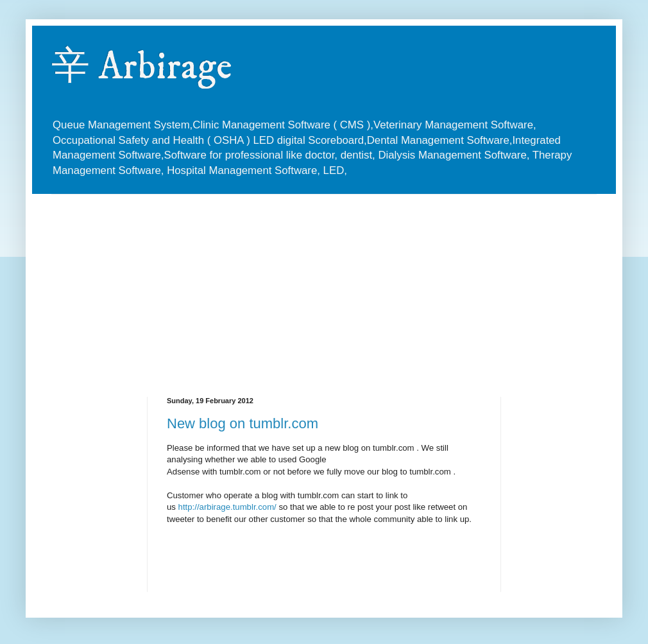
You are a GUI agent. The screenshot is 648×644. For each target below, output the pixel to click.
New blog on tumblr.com (243, 423)
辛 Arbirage (142, 67)
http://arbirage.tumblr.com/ (227, 507)
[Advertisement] (272, 284)
